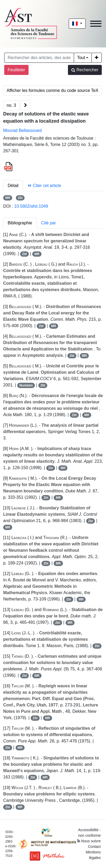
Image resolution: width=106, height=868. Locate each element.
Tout (81, 58)
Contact (94, 847)
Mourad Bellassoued (22, 130)
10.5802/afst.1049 (31, 206)
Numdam (26, 385)
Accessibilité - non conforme (89, 833)
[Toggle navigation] (96, 24)
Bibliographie (20, 223)
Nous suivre (89, 841)
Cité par (49, 223)
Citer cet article (44, 186)
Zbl (20, 198)
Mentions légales (93, 855)
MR (8, 198)
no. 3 (11, 105)
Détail (13, 186)
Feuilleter (16, 70)
